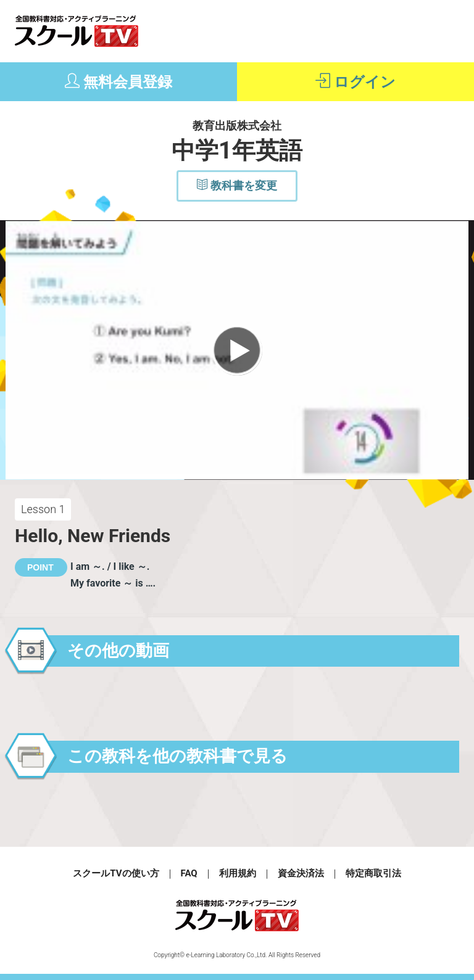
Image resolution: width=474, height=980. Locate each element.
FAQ (189, 873)
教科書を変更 (237, 185)
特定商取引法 (373, 873)
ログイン (355, 82)
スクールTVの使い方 (116, 873)
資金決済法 (301, 873)
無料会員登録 (118, 82)
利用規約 (238, 873)
